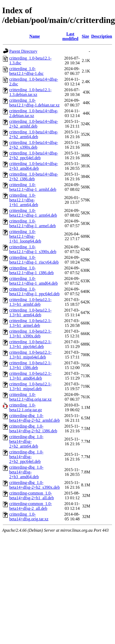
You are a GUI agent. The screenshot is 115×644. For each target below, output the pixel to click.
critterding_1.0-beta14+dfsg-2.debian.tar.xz (34, 113)
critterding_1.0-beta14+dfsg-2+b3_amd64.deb (34, 166)
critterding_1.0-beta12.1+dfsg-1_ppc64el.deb (34, 291)
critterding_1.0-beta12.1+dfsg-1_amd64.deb (33, 281)
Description (102, 36)
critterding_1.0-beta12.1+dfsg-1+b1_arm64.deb (24, 200)
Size (85, 36)
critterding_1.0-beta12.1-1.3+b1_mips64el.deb (30, 355)
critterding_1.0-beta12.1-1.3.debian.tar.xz (30, 92)
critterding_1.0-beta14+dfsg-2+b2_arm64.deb (34, 134)
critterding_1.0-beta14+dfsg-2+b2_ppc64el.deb (34, 155)
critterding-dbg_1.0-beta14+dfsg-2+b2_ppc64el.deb (26, 457)
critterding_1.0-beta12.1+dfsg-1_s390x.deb (33, 249)
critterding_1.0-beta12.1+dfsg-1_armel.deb (33, 223)
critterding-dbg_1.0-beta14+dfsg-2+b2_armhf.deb (34, 418)
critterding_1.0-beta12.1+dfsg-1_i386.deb (31, 270)
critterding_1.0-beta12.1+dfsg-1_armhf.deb (33, 187)
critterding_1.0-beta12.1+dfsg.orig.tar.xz (30, 397)
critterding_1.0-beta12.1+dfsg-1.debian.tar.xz (34, 103)
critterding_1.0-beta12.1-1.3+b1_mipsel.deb (30, 386)
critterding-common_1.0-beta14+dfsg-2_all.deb (31, 506)
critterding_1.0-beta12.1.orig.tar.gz (26, 407)
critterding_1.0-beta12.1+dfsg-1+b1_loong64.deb (25, 236)
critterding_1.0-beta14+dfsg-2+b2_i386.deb (34, 176)
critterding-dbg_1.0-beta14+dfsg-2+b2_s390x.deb (34, 485)
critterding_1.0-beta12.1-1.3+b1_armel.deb (30, 323)
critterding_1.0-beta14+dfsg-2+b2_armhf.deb (34, 124)
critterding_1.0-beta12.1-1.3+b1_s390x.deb (30, 334)
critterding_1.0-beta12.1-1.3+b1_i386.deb (30, 365)
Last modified (70, 36)
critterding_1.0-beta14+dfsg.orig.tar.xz (29, 517)
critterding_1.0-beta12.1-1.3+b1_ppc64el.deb (30, 344)
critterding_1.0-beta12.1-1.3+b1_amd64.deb (30, 376)
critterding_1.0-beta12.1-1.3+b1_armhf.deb (30, 302)
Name (35, 36)
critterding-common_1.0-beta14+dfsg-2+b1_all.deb (32, 495)
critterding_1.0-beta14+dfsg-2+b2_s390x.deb (34, 145)
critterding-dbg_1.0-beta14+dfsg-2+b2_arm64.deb (26, 441)
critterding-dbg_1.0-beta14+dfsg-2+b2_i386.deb (33, 428)
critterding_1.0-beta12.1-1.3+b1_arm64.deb (30, 313)
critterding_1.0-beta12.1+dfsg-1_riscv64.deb (34, 260)
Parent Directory (23, 51)
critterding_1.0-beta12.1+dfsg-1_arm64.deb (33, 213)
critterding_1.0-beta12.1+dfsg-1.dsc (26, 71)
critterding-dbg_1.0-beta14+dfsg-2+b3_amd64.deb (26, 472)
